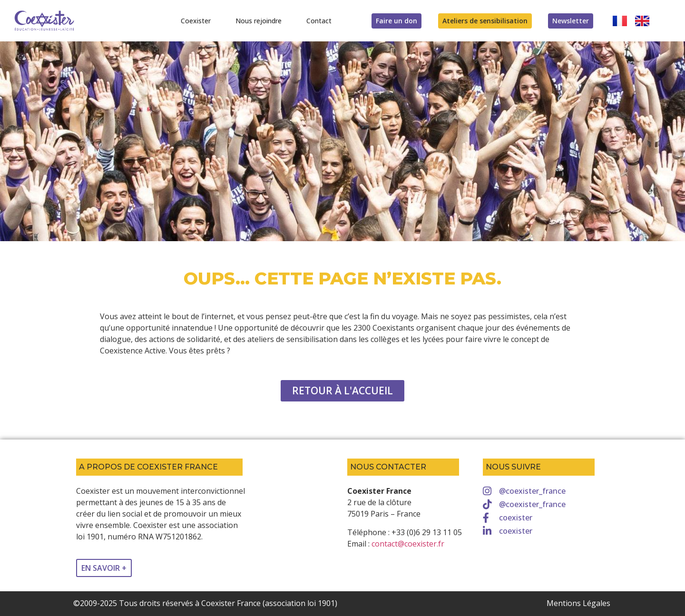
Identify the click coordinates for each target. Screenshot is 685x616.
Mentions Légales (578, 603)
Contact (319, 21)
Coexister (196, 21)
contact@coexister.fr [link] (408, 544)
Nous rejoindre (259, 21)
